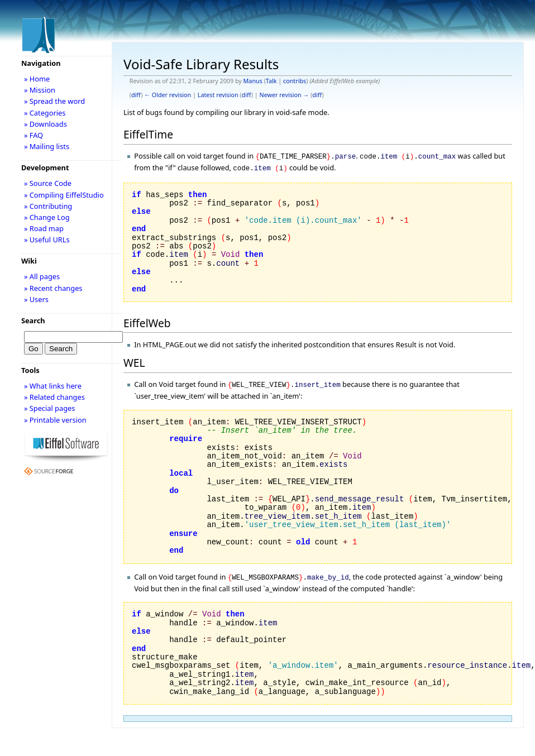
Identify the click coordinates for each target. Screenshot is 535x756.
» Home (37, 79)
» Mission (40, 90)
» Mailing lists (47, 146)
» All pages (42, 276)
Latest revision (218, 95)
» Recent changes (53, 288)
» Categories (45, 113)
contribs (295, 81)
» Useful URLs (47, 240)
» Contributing (48, 206)
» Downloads (46, 124)
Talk (271, 81)
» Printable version (55, 420)
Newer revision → (285, 95)
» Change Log (47, 217)
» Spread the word (54, 101)
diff (136, 95)
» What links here (53, 386)
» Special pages (49, 408)
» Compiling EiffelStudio (64, 195)
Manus (253, 81)
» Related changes (54, 397)
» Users (36, 299)
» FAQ (34, 135)
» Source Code (48, 183)
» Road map (44, 228)
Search (33, 320)
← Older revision (168, 95)
